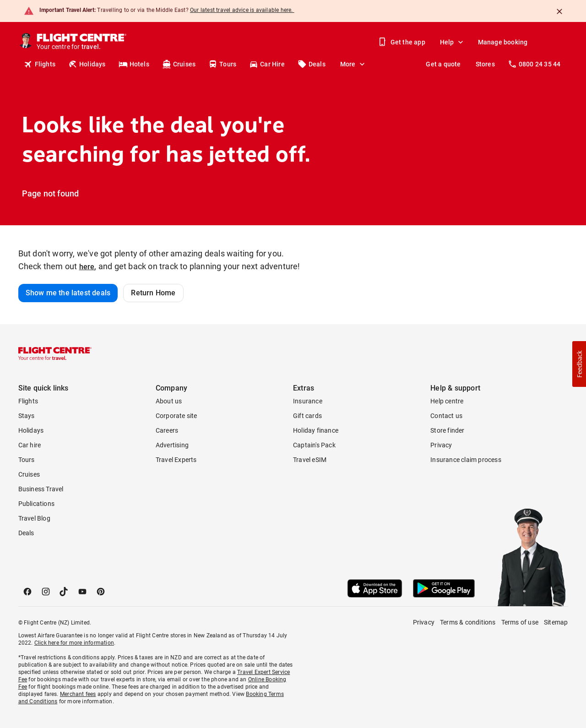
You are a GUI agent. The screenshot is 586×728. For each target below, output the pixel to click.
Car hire (30, 445)
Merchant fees (78, 694)
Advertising (172, 445)
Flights (40, 64)
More (353, 64)
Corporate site (176, 416)
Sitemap (556, 622)
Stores (485, 64)
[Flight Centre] (81, 42)
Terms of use (520, 622)
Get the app (402, 42)
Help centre (447, 401)
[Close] (559, 11)
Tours (222, 64)
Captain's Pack (314, 445)
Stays (27, 416)
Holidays (87, 64)
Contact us (446, 416)
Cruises (179, 64)
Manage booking (503, 42)
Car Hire (267, 64)
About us (169, 401)
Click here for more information (74, 643)
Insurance (308, 401)
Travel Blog (34, 518)
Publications (36, 504)
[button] (579, 364)
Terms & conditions (468, 622)
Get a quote (443, 64)
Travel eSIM (310, 460)
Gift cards (307, 416)
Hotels (134, 64)
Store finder (447, 430)
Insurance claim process (466, 460)
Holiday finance (316, 430)
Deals (312, 64)
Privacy (441, 445)
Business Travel (41, 489)
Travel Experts (176, 460)
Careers (167, 430)
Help (453, 42)
